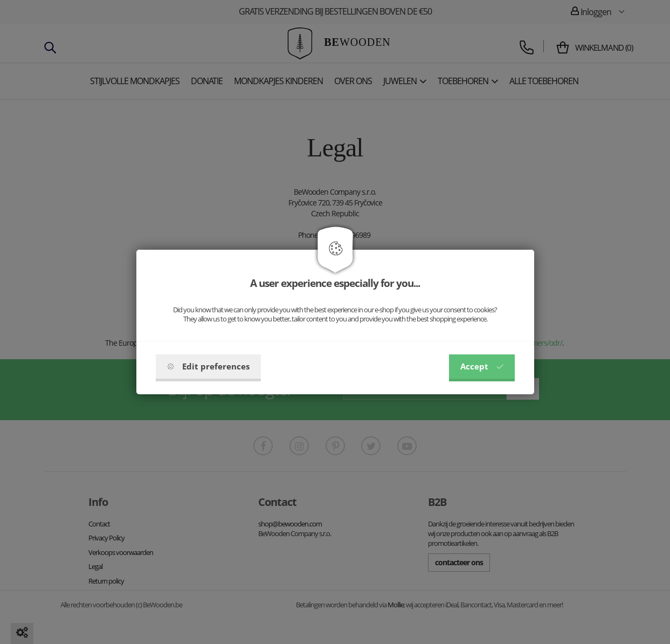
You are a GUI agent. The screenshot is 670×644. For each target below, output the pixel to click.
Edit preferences (208, 366)
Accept (482, 366)
